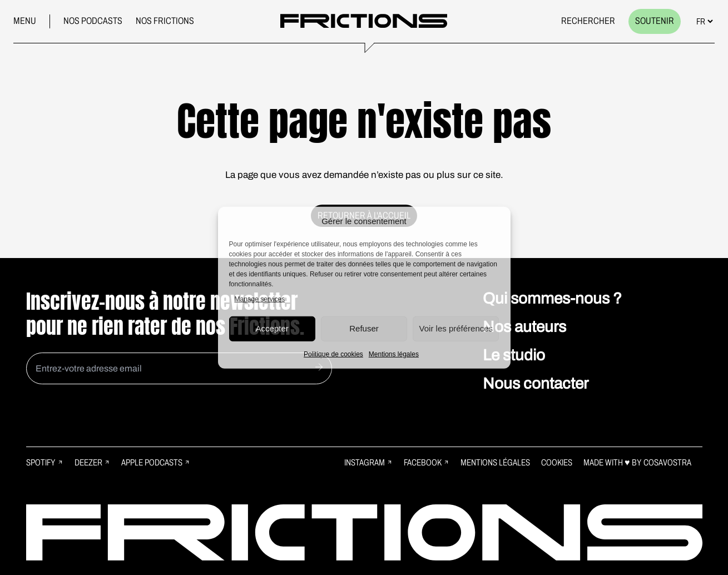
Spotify (45, 462)
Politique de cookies (333, 354)
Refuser (364, 328)
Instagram (368, 462)
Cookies (557, 462)
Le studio (514, 355)
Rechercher (588, 21)
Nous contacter (536, 383)
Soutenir (655, 21)
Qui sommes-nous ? (552, 298)
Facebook (427, 462)
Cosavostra (667, 462)
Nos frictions (165, 21)
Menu (25, 21)
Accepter (272, 328)
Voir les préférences (456, 328)
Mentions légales (394, 354)
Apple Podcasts (156, 462)
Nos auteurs (524, 327)
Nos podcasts (93, 21)
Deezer (92, 462)
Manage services (260, 299)
